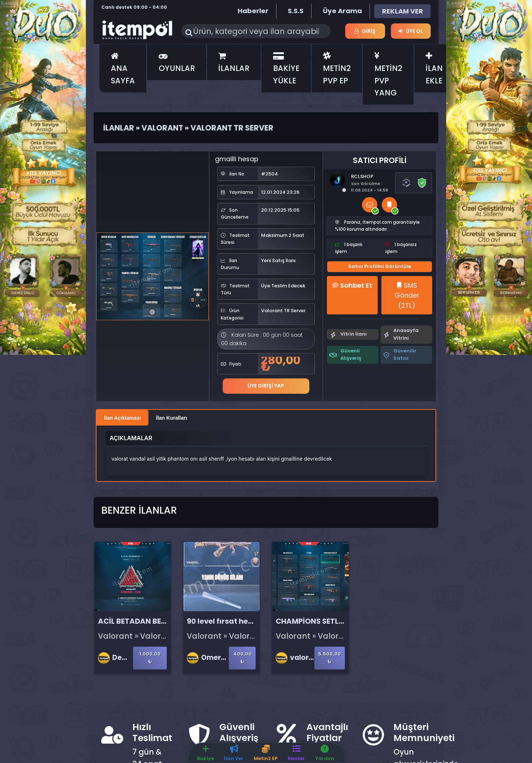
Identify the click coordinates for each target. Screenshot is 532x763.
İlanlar (119, 128)
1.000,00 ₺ (150, 658)
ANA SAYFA (123, 69)
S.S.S (296, 11)
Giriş (365, 31)
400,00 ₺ (242, 658)
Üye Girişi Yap (266, 386)
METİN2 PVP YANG (388, 75)
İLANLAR (234, 63)
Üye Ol (411, 31)
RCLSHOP (362, 176)
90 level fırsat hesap (224, 621)
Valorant (162, 128)
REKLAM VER (403, 11)
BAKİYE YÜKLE (286, 69)
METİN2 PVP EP (337, 69)
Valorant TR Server (232, 128)
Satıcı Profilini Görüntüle (380, 266)
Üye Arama (342, 11)
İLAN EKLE (434, 69)
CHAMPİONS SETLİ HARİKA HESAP (335, 621)
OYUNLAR (177, 63)
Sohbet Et (352, 285)
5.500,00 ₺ (329, 658)
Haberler (253, 11)
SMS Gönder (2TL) (407, 295)
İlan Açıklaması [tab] (122, 418)
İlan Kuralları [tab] (172, 418)
